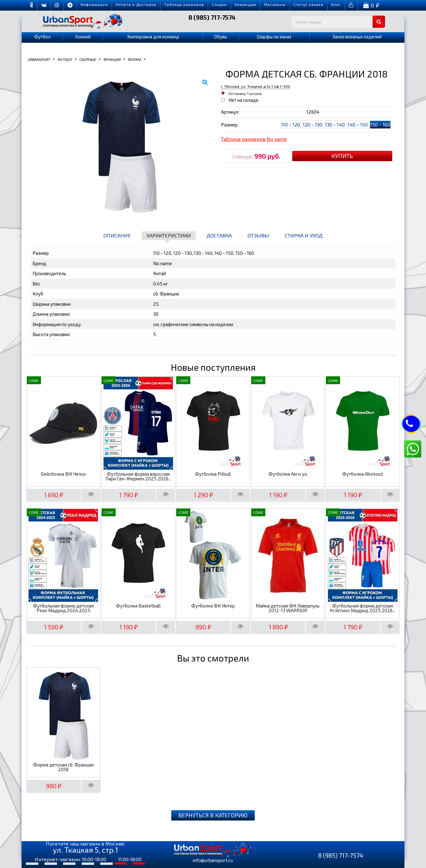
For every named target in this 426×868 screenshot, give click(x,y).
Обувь (221, 37)
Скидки (219, 4)
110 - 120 (291, 124)
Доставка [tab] (219, 235)
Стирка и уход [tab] (304, 235)
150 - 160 (380, 124)
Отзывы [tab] (258, 235)
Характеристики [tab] (169, 235)
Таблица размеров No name (254, 139)
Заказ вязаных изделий (357, 37)
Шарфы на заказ (274, 37)
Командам (246, 4)
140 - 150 (358, 124)
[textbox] (338, 22)
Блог (336, 4)
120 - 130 (313, 124)
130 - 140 (335, 124)
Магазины (275, 4)
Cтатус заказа (308, 4)
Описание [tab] (117, 235)
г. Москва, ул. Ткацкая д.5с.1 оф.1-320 (256, 86)
